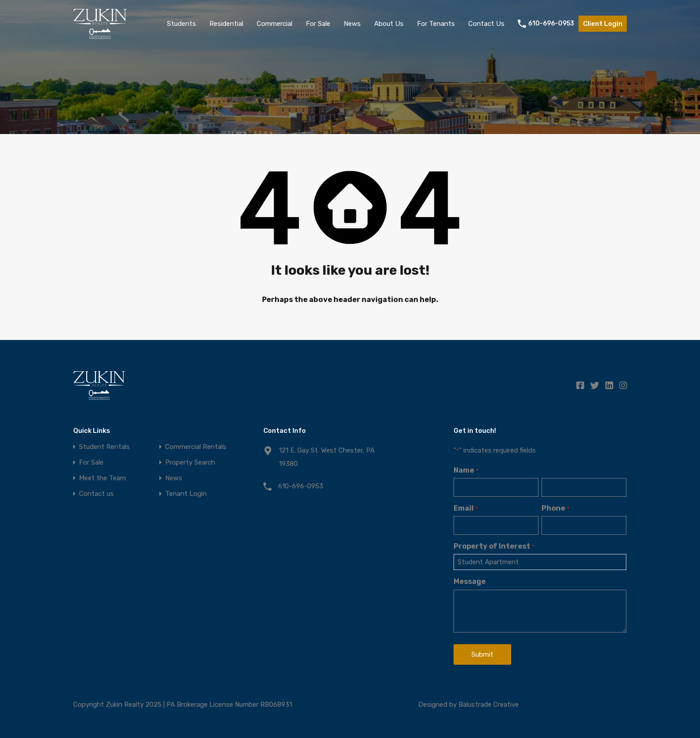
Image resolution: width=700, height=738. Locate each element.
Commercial (275, 24)
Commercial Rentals (196, 447)
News (352, 24)
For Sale (318, 24)
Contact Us (486, 24)
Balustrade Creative (489, 704)
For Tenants (436, 24)
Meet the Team (102, 478)
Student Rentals (104, 447)
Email (466, 508)
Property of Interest (494, 546)
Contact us (96, 494)
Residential (226, 24)
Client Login (603, 24)
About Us (389, 24)
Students (181, 24)
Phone (555, 508)
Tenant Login (186, 494)
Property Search (190, 463)
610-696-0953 (551, 24)
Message (470, 581)
